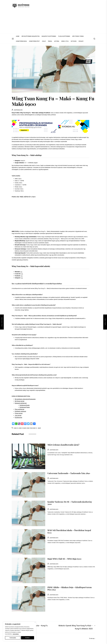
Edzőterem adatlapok (20, 411)
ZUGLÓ (44, 41)
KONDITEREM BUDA (21, 41)
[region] (20, 631)
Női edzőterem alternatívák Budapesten (25, 399)
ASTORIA (57, 41)
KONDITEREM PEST (34, 41)
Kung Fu (16, 428)
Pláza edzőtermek (19, 409)
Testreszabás (13, 638)
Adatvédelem (16, 634)
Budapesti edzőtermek (21, 403)
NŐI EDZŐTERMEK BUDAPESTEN (31, 36)
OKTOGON (74, 41)
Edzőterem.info (18, 110)
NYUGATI (81, 41)
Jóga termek (18, 415)
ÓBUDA (50, 41)
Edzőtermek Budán (25, 405)
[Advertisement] (53, 23)
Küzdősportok (18, 418)
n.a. (21, 272)
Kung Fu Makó (22, 428)
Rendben (28, 638)
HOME (18, 36)
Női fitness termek (20, 401)
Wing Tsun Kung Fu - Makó (34, 428)
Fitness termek (19, 413)
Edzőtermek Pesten (25, 407)
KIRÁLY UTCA (65, 41)
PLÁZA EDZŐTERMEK (64, 36)
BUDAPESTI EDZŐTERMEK (49, 36)
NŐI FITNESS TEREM (78, 36)
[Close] (35, 622)
